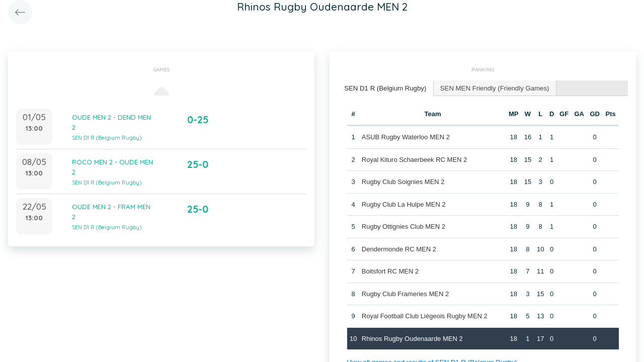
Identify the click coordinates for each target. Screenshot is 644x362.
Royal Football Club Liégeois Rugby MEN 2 (425, 315)
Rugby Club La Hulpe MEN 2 (404, 204)
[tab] (385, 88)
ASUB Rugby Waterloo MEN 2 (406, 137)
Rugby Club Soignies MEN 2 (403, 181)
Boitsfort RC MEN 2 (390, 271)
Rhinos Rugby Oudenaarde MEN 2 (412, 338)
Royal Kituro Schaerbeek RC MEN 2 (415, 159)
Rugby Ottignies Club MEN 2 (404, 226)
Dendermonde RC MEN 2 (399, 249)
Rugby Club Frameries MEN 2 (405, 293)
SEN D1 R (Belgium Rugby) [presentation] (384, 88)
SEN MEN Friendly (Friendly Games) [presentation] (492, 88)
